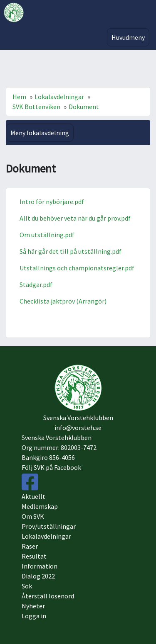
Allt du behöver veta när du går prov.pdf (75, 218)
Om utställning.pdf (47, 235)
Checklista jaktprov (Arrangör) (63, 301)
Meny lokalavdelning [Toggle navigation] (40, 133)
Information (40, 566)
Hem (19, 97)
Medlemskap (40, 506)
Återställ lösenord (48, 596)
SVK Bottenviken (36, 107)
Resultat (34, 556)
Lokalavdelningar (59, 97)
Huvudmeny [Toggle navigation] (128, 37)
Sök (27, 586)
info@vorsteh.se (78, 428)
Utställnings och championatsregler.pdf (77, 268)
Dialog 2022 (38, 576)
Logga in (34, 616)
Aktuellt (33, 496)
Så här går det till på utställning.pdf (71, 251)
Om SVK (33, 516)
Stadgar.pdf (36, 284)
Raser (30, 546)
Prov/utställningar (49, 526)
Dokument (84, 107)
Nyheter (33, 606)
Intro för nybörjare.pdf (52, 202)
